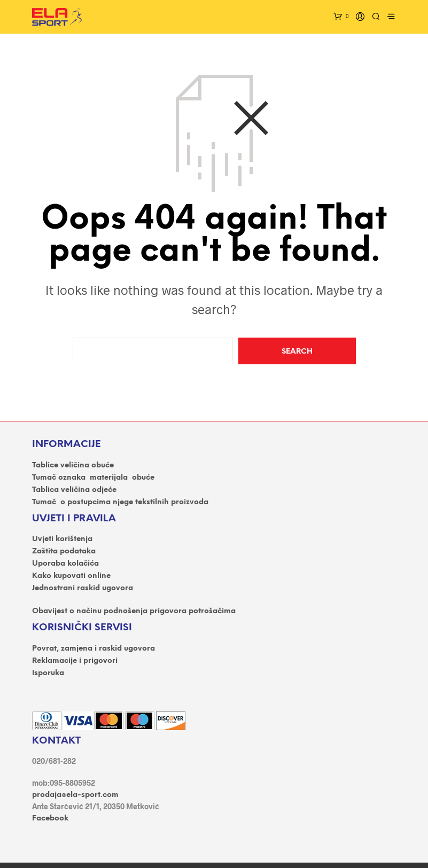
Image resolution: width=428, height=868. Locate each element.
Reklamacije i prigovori (75, 661)
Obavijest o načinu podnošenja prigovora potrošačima (134, 611)
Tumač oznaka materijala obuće (93, 478)
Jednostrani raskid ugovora (83, 588)
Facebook (50, 819)
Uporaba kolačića (65, 564)
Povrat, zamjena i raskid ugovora (94, 649)
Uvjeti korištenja (62, 539)
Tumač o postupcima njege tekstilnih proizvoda (120, 502)
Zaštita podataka (64, 552)
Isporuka (48, 673)
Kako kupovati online (71, 576)
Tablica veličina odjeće (74, 490)
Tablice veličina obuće (73, 466)
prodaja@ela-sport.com (75, 795)
